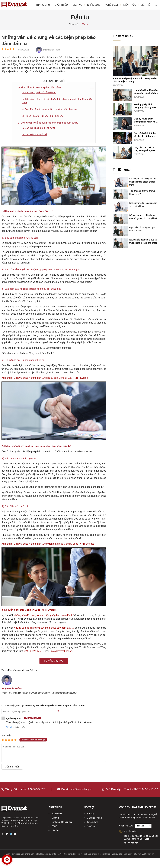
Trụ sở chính (130, 830)
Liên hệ (145, 5)
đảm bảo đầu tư (16, 671)
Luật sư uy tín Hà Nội (54, 853)
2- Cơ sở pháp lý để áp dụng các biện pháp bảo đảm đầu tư (50, 123)
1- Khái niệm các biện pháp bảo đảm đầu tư (42, 87)
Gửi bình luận (12, 768)
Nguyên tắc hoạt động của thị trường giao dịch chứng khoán (143, 241)
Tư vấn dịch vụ (54, 662)
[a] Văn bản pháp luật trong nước (39, 129)
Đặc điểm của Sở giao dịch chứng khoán (142, 229)
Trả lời (9, 728)
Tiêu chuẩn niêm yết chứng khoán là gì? (142, 192)
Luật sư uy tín (148, 853)
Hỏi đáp (91, 812)
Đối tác (55, 825)
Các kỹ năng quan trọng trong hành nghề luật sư (146, 120)
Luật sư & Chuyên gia (62, 821)
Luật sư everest (13, 853)
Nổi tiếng (68, 853)
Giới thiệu (63, 5)
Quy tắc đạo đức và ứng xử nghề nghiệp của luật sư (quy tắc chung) (145, 149)
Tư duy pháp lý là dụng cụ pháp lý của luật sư (145, 106)
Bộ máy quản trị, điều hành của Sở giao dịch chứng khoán (144, 217)
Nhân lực (95, 5)
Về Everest (57, 812)
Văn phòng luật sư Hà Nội (32, 853)
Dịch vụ (79, 5)
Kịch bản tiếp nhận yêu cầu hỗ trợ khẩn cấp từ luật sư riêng (135, 80)
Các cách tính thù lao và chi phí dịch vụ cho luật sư (146, 135)
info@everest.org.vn (81, 788)
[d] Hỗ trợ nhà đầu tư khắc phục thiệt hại (44, 117)
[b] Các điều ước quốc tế (35, 135)
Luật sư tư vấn (135, 853)
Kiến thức (131, 5)
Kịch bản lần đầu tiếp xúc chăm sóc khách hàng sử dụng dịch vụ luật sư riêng (146, 92)
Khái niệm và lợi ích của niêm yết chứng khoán (143, 204)
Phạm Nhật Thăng (12, 690)
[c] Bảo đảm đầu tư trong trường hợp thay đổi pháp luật (51, 110)
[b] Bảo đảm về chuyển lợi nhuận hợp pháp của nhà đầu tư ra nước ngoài (57, 101)
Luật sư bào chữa (119, 853)
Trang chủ (43, 5)
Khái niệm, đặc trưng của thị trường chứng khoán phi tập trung (143, 181)
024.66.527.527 (131, 842)
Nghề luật (113, 5)
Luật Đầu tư (31, 671)
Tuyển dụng (93, 821)
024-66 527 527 (38, 788)
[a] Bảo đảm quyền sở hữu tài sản (40, 92)
